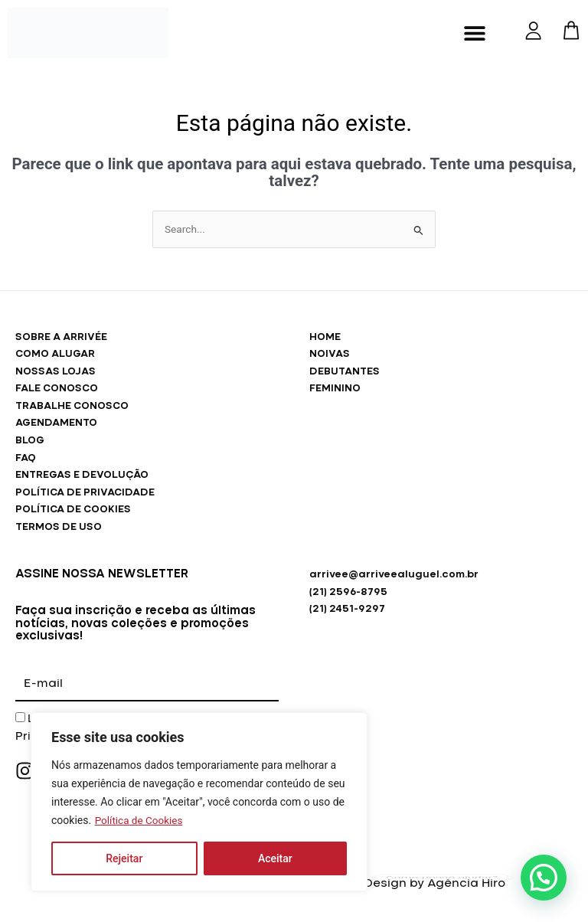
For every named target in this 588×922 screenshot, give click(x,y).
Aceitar (275, 858)
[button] (475, 33)
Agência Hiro (466, 883)
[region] (199, 802)
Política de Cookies (140, 820)
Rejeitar (124, 858)
